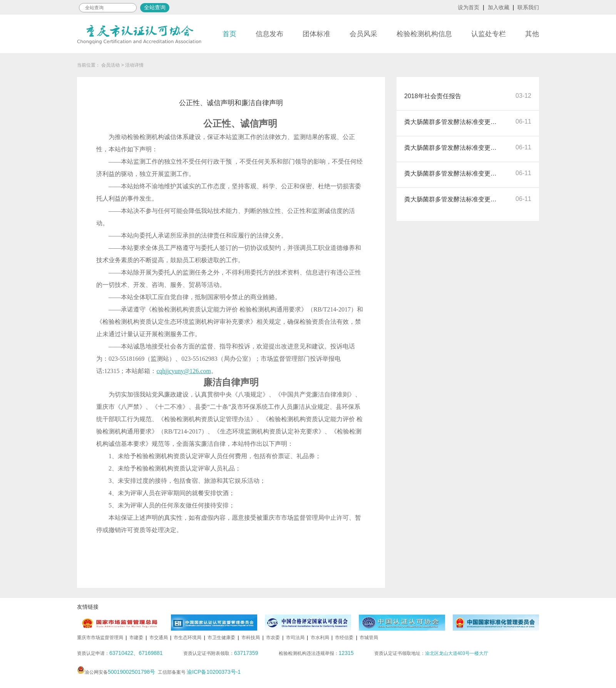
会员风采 (363, 34)
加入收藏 (499, 7)
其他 (532, 34)
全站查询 (155, 7)
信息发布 (269, 34)
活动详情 (134, 65)
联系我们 (528, 7)
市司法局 (295, 638)
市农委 (273, 638)
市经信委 (344, 638)
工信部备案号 (199, 672)
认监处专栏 (489, 34)
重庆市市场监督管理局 (100, 638)
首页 (229, 34)
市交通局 (159, 638)
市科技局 (251, 638)
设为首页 (469, 7)
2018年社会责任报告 (433, 96)
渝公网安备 (116, 672)
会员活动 (110, 65)
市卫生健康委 (221, 638)
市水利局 (320, 638)
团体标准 (316, 34)
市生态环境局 (187, 638)
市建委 (136, 638)
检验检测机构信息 (424, 34)
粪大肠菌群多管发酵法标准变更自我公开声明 (452, 122)
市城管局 (369, 638)
